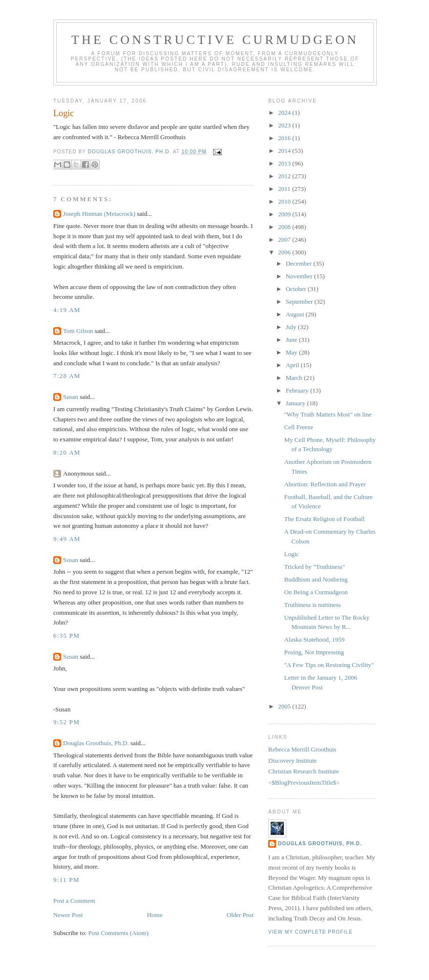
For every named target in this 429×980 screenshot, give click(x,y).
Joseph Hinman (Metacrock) (99, 214)
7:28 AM (67, 376)
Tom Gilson (78, 331)
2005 (285, 706)
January (297, 403)
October (297, 289)
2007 (285, 240)
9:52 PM (66, 722)
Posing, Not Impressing (314, 652)
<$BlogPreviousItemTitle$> (304, 782)
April (293, 365)
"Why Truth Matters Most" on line (328, 414)
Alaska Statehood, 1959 (314, 639)
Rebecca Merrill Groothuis (302, 749)
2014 (285, 151)
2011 (285, 189)
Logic (291, 554)
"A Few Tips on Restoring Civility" (329, 665)
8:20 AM (67, 452)
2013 (285, 163)
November (300, 276)
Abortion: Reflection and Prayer (325, 484)
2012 (285, 176)
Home (155, 915)
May (292, 352)
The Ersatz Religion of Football (324, 519)
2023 (285, 125)
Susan (71, 397)
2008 (285, 227)
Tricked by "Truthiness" (314, 567)
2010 (285, 201)
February (298, 390)
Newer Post (68, 915)
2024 (285, 113)
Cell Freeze (299, 427)
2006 (285, 252)
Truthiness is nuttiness (312, 605)
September (300, 302)
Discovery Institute (292, 761)
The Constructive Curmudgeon (215, 40)
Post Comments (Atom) (119, 933)
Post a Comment (74, 901)
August (296, 314)
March (295, 378)
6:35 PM (66, 636)
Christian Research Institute (303, 771)
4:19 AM (67, 310)
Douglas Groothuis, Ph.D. (96, 743)
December (300, 263)
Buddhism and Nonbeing (316, 579)
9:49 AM (67, 539)
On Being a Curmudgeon (316, 592)
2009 (285, 214)
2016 (285, 138)
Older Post (240, 915)
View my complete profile (311, 932)
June (292, 340)
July (292, 327)
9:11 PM (66, 880)
